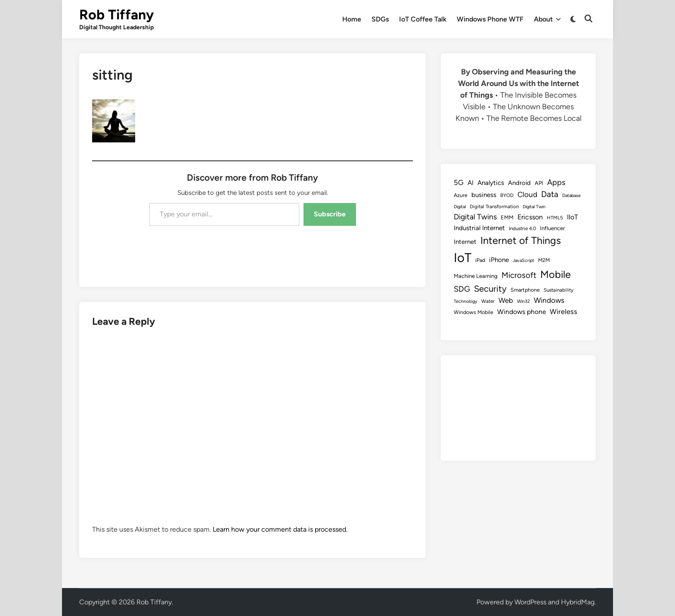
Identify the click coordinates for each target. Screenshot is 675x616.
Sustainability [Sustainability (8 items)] (559, 290)
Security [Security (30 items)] (490, 289)
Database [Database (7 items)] (571, 196)
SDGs (380, 19)
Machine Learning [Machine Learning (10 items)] (476, 276)
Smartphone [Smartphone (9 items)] (525, 290)
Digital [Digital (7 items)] (460, 207)
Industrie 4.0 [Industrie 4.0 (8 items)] (522, 228)
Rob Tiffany (116, 15)
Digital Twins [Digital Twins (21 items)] (475, 217)
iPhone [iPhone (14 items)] (499, 260)
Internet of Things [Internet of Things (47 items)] (521, 240)
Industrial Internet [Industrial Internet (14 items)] (479, 228)
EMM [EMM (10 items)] (507, 217)
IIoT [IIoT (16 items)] (573, 217)
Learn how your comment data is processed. (280, 529)
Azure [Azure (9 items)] (461, 195)
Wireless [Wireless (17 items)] (564, 311)
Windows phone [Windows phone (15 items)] (522, 312)
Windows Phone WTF (490, 19)
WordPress (530, 602)
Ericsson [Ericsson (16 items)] (530, 217)
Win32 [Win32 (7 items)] (523, 301)
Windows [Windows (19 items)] (549, 300)
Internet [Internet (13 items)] (465, 242)
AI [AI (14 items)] (471, 183)
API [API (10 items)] (539, 183)
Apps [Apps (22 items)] (556, 182)
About (547, 19)
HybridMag (578, 602)
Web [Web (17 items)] (506, 300)
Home (352, 19)
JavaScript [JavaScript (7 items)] (523, 260)
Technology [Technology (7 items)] (466, 301)
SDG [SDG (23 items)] (462, 289)
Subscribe (330, 214)
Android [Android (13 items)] (519, 183)
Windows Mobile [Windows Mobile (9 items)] (474, 312)
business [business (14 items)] (484, 195)
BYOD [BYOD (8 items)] (507, 195)
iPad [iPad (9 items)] (480, 260)
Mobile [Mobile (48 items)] (556, 274)
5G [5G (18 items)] (459, 182)
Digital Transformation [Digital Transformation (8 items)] (494, 206)
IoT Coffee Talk (423, 19)
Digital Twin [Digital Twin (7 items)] (534, 207)
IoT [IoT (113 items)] (463, 257)
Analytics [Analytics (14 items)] (491, 183)
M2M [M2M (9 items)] (544, 260)
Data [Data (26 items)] (550, 194)
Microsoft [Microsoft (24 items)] (519, 275)
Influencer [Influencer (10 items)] (552, 228)
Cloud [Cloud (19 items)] (527, 194)
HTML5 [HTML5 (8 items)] (555, 218)
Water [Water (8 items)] (488, 301)
